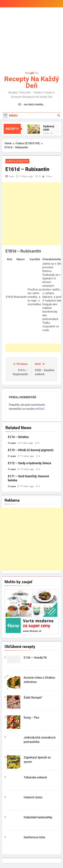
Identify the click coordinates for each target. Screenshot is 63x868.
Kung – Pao (31, 717)
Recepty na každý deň (32, 82)
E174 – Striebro (18, 437)
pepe (11, 176)
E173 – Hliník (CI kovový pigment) (31, 450)
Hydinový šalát (49, 128)
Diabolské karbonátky (38, 817)
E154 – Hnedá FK (35, 658)
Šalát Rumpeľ (33, 697)
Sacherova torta (34, 837)
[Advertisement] (32, 40)
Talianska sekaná (35, 777)
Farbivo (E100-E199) (17, 161)
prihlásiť (39, 409)
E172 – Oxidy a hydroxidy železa (30, 463)
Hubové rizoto (33, 797)
